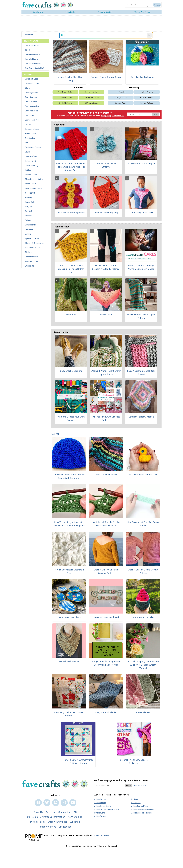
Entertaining (30, 138)
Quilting (28, 220)
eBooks (28, 50)
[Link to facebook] (38, 803)
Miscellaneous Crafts (34, 179)
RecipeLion (136, 803)
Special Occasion (32, 239)
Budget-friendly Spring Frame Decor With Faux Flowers (106, 663)
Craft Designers (32, 111)
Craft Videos (30, 115)
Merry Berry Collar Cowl (141, 213)
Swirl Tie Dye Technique (142, 77)
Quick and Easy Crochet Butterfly (106, 165)
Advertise (51, 812)
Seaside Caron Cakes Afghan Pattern (141, 316)
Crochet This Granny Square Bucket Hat (134, 762)
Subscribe (29, 35)
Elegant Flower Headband (106, 617)
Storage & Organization (34, 243)
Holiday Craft (30, 161)
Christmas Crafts (32, 83)
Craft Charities (31, 102)
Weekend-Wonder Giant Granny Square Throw (106, 373)
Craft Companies (32, 106)
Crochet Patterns (65, 103)
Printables (29, 216)
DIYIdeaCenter (100, 813)
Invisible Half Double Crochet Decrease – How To (106, 524)
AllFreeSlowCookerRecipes (143, 809)
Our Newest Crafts (33, 54)
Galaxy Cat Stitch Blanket (106, 475)
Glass (27, 152)
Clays (27, 88)
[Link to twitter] (47, 803)
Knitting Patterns (147, 103)
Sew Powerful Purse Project (141, 164)
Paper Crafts (30, 202)
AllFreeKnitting (100, 803)
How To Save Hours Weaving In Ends (69, 571)
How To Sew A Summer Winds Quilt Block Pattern (78, 762)
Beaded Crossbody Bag (106, 213)
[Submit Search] (157, 5)
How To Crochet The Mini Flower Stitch (143, 524)
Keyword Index (75, 817)
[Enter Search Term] (137, 5)
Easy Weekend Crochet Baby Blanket (141, 373)
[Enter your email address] (110, 785)
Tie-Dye (28, 252)
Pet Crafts (29, 211)
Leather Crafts (31, 175)
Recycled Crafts (32, 59)
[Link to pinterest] (56, 803)
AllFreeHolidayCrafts (103, 806)
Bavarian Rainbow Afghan (141, 417)
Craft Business (31, 97)
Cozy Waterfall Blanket (106, 712)
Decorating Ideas (32, 129)
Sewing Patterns (121, 98)
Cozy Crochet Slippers (71, 371)
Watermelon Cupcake (143, 617)
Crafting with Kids (32, 120)
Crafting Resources (33, 64)
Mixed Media (30, 184)
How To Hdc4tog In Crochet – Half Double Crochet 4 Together (69, 524)
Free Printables (121, 92)
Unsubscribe (65, 827)
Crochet (28, 124)
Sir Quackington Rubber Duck (143, 475)
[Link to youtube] (73, 803)
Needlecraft (30, 193)
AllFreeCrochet (100, 799)
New (55, 434)
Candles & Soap (32, 79)
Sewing (28, 234)
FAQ (75, 812)
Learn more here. (102, 835)
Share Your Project (33, 45)
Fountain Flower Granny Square (106, 77)
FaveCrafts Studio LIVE (35, 68)
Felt (27, 143)
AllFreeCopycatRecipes (141, 806)
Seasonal (29, 229)
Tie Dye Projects (147, 92)
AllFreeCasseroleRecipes (142, 813)
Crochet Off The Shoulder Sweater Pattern (106, 571)
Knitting (28, 170)
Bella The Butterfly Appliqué (71, 213)
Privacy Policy (106, 116)
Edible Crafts (30, 134)
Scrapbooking (31, 225)
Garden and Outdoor (33, 147)
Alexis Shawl (106, 315)
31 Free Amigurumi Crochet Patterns (106, 418)
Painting (28, 197)
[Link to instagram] (64, 803)
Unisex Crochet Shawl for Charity (70, 79)
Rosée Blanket (143, 712)
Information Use (118, 116)
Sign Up (156, 114)
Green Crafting (31, 156)
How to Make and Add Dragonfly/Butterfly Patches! (106, 267)
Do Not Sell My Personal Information (46, 817)
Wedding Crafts (31, 261)
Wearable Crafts (32, 257)
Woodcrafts (30, 266)
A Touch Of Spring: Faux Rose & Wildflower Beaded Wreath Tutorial (143, 665)
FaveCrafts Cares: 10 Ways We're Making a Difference (141, 267)
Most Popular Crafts (33, 188)
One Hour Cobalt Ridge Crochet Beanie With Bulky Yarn (69, 476)
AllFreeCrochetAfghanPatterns (107, 809)
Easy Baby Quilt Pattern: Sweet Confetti (69, 714)
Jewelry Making (32, 166)
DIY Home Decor (91, 103)
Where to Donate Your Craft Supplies (71, 418)
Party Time (30, 207)
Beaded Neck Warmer (69, 661)
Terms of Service (47, 827)
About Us (38, 812)
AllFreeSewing (100, 816)
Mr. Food (135, 799)
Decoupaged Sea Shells (69, 617)
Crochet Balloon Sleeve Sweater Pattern (143, 571)
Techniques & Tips (33, 248)
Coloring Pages (31, 93)
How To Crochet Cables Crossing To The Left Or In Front (71, 269)
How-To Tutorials (147, 98)
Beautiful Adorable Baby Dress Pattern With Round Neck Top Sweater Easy (71, 167)
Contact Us (64, 812)
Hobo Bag (71, 315)
